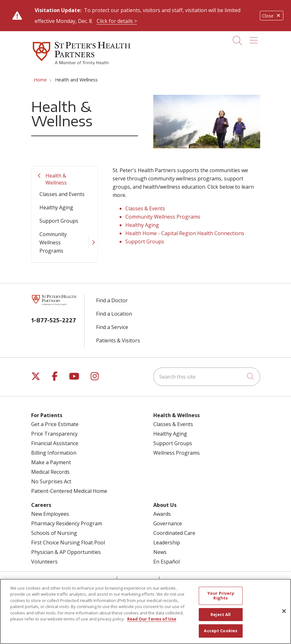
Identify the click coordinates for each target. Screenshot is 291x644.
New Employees (50, 514)
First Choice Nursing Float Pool (68, 542)
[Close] (284, 611)
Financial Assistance (55, 443)
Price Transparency (54, 434)
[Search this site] (207, 377)
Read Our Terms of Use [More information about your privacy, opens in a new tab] (152, 619)
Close (272, 16)
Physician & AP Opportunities (66, 552)
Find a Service (112, 327)
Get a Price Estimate (55, 424)
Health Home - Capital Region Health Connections (185, 233)
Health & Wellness (56, 179)
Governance (168, 523)
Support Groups (59, 221)
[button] (255, 38)
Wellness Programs (177, 453)
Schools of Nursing (54, 533)
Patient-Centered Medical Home (69, 491)
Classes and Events (62, 194)
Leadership (167, 542)
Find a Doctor (112, 300)
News (160, 552)
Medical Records (50, 472)
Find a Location (114, 314)
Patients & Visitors (118, 340)
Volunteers (44, 562)
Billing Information (54, 453)
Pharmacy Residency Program (67, 523)
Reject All (221, 614)
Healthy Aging (56, 207)
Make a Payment (51, 462)
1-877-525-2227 (54, 320)
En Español (166, 562)
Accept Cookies (221, 631)
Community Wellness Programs (53, 242)
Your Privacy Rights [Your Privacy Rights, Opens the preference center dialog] (221, 596)
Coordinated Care (174, 533)
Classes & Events (145, 208)
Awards (162, 514)
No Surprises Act (51, 481)
